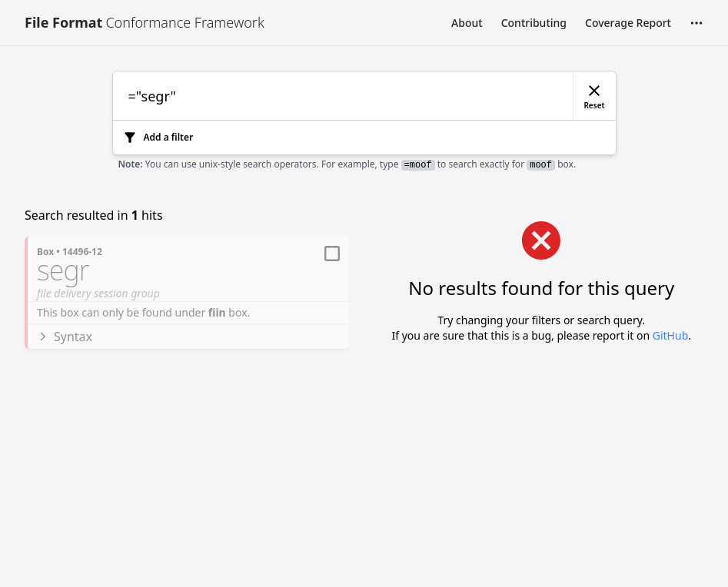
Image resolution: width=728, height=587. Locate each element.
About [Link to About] (467, 23)
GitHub (671, 335)
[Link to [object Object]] (145, 23)
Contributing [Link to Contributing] (534, 23)
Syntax (65, 337)
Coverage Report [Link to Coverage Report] (628, 23)
